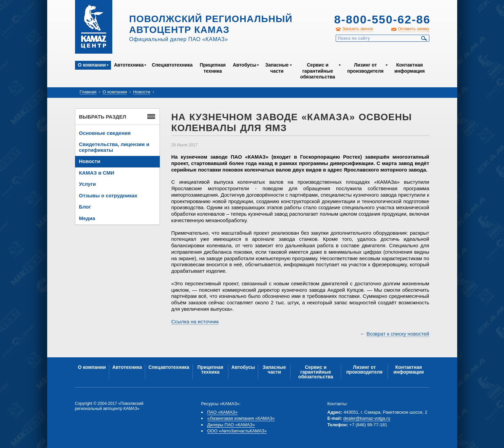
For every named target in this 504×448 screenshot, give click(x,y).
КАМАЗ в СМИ (97, 173)
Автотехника (129, 65)
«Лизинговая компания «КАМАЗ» (241, 418)
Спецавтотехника (172, 65)
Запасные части (277, 68)
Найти (424, 38)
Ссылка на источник (195, 321)
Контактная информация (409, 68)
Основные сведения (105, 133)
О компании (92, 65)
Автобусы (245, 65)
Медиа (87, 218)
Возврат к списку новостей (398, 334)
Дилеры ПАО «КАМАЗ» (231, 425)
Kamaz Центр (94, 27)
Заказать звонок (358, 29)
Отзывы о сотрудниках (108, 195)
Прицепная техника (212, 68)
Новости (142, 92)
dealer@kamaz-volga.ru (367, 418)
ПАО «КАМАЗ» (222, 412)
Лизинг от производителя (365, 68)
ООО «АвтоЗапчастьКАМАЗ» (237, 431)
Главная (88, 92)
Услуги (88, 184)
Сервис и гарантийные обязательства (318, 71)
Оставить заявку (414, 29)
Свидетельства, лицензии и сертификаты (114, 147)
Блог (85, 207)
